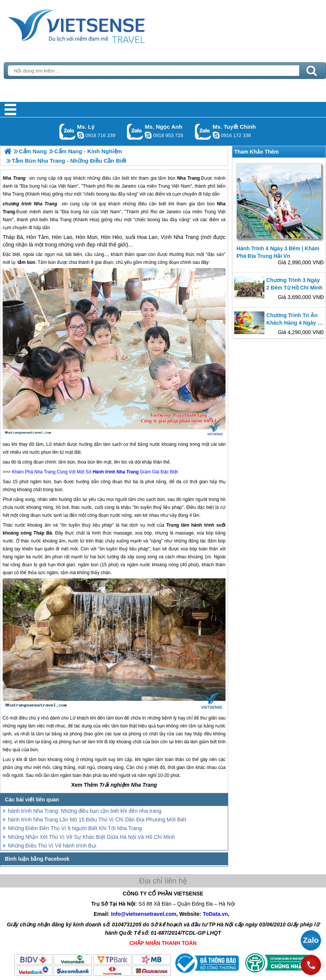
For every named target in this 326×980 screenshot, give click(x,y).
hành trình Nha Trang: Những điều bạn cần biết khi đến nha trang (85, 811)
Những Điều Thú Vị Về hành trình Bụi (52, 846)
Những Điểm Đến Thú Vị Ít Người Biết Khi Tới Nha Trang (75, 828)
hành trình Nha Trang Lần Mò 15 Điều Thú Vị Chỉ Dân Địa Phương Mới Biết (97, 820)
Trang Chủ (95, 25)
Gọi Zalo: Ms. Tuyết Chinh (203, 132)
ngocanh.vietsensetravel (148, 135)
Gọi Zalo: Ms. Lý (67, 132)
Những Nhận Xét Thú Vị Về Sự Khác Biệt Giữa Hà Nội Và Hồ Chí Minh (91, 837)
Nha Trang (45, 204)
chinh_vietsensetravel (216, 135)
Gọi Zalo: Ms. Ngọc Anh (135, 132)
